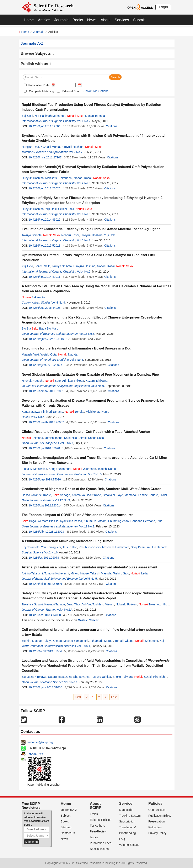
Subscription (127, 821)
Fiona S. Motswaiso (34, 469)
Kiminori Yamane (52, 412)
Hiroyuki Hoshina (73, 147)
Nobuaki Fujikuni (127, 604)
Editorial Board (72, 91)
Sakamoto (33, 297)
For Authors (97, 826)
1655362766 (35, 754)
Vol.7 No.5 (95, 474)
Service (126, 804)
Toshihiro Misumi (103, 604)
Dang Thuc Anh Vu (79, 604)
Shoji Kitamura (140, 547)
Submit (139, 20)
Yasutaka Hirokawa (34, 677)
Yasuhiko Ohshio (90, 547)
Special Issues (99, 849)
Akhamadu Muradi (101, 641)
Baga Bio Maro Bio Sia (40, 521)
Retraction (155, 827)
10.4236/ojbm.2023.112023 (46, 532)
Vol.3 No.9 (97, 386)
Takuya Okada (53, 641)
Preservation (157, 821)
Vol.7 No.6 (38, 417)
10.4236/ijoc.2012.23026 (44, 188)
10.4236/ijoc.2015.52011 (44, 246)
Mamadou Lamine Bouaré (141, 495)
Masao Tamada (95, 116)
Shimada (33, 438)
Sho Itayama (81, 677)
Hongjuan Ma (30, 147)
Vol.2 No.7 (76, 152)
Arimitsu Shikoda (73, 381)
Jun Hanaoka (160, 547)
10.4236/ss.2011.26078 (44, 558)
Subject (66, 816)
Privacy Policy (157, 833)
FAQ (122, 839)
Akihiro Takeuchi (32, 573)
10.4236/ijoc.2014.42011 (44, 277)
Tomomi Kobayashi (57, 573)
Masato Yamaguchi (76, 641)
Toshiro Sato (121, 573)
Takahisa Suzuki (32, 604)
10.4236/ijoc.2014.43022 (44, 220)
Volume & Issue (129, 845)
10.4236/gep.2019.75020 (45, 479)
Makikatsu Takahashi (59, 178)
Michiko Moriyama (98, 412)
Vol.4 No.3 (84, 214)
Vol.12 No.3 (62, 500)
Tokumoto (150, 604)
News (92, 20)
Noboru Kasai (83, 178)
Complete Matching (42, 91)
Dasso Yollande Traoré (36, 495)
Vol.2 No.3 (84, 183)
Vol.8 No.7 (66, 443)
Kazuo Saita (96, 438)
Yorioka (74, 412)
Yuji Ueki (27, 116)
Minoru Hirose (80, 573)
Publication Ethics (160, 816)
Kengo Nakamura (60, 469)
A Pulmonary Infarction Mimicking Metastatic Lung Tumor (67, 541)
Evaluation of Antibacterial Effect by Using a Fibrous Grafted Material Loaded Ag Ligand (91, 229)
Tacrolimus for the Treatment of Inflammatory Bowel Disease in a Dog (77, 348)
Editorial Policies (101, 820)
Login (163, 7)
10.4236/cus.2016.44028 (44, 308)
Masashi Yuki (30, 354)
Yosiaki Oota (48, 354)
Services (122, 20)
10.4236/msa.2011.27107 (45, 157)
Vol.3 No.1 (83, 646)
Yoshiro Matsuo (32, 641)
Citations (112, 126)
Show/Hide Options (96, 91)
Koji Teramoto (31, 547)
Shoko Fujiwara (123, 677)
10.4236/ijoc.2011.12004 (44, 126)
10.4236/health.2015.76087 (46, 422)
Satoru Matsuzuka (60, 677)
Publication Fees (101, 843)
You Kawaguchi (51, 547)
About (106, 20)
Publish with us (36, 64)
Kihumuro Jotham (95, 521)
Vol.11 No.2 (87, 526)
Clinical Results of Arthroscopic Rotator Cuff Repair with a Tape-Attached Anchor (86, 432)
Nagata (68, 354)
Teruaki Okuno (124, 641)
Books (78, 20)
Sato (53, 381)
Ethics (94, 814)
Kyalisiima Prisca (71, 521)
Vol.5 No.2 (84, 240)
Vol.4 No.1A (65, 610)
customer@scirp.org (40, 742)
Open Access (157, 810)
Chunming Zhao (118, 521)
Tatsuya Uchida (101, 677)
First (78, 697)
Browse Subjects (38, 53)
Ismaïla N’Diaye (113, 495)
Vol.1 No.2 (84, 121)
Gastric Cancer (88, 620)
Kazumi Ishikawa (96, 381)
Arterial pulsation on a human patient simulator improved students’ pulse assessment (90, 567)
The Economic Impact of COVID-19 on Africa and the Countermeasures (78, 515)
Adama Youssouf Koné (86, 495)
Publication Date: (39, 85)
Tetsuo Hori (70, 547)
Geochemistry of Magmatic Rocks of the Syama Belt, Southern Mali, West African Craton (92, 489)
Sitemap (66, 827)
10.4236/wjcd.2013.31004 (45, 651)
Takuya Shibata (32, 235)
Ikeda (139, 573)
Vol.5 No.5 (90, 579)
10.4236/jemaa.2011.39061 (46, 391)
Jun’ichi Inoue (54, 438)
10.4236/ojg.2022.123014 (45, 505)
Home (29, 20)
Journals (61, 20)
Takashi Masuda (101, 573)
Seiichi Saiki (66, 209)
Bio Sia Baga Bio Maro (40, 328)
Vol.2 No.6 (51, 552)
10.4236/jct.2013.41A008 (45, 615)
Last (114, 697)
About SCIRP (96, 806)
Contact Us (68, 833)
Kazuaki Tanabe (55, 604)
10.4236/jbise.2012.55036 (45, 584)
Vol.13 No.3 (87, 334)
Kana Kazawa (31, 412)
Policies (155, 804)
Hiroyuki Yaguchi (33, 381)
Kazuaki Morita (50, 147)
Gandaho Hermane (143, 521)
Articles (44, 20)
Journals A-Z (69, 810)
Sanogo (61, 495)
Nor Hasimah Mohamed (50, 116)
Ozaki (143, 677)
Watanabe (84, 469)
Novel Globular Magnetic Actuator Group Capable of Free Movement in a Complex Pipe (90, 375)
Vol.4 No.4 (58, 303)
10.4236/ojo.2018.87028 (44, 448)
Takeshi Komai (107, 469)
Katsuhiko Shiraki (75, 438)
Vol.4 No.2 (84, 272)
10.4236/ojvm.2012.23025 (45, 365)
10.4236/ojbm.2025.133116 (46, 339)
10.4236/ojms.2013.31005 (45, 687)
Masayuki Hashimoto (116, 547)
